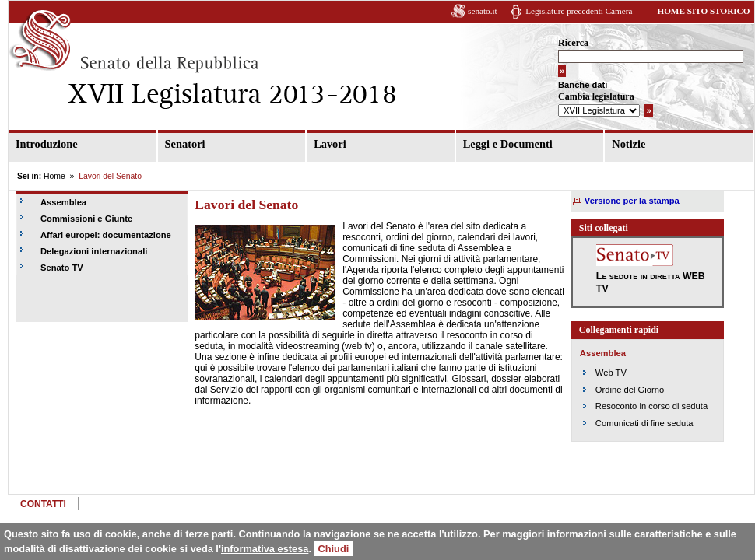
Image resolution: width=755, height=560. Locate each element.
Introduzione (47, 144)
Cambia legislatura (596, 96)
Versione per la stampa (632, 201)
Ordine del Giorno (630, 390)
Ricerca (573, 43)
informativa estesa (265, 549)
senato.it (483, 11)
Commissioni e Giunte (86, 219)
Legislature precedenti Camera (579, 11)
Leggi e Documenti (508, 144)
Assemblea (63, 202)
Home (54, 176)
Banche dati (583, 85)
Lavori (330, 144)
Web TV (611, 373)
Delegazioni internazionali (94, 251)
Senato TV (62, 268)
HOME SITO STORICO (703, 11)
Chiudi (334, 549)
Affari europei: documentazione (106, 235)
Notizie (629, 144)
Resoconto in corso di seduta (651, 406)
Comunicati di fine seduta (644, 423)
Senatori (185, 144)
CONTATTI (43, 504)
